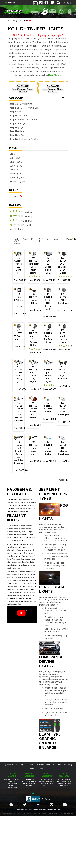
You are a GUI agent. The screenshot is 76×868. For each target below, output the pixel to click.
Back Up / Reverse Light (27, 108)
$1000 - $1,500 (17, 181)
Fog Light (20, 127)
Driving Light (21, 116)
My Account (8, 765)
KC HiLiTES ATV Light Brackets (63, 372)
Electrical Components (27, 120)
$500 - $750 (16, 174)
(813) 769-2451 (29, 780)
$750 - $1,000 (17, 178)
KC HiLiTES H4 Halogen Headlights (63, 448)
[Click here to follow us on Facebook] (11, 805)
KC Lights (16, 196)
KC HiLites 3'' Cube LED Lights (18, 300)
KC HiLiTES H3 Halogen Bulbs (48, 448)
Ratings (38, 205)
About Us (33, 768)
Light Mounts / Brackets (27, 139)
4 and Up (21, 212)
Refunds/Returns (43, 765)
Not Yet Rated (17, 229)
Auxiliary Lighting (24, 104)
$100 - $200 (16, 162)
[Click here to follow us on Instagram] (38, 805)
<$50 (12, 154)
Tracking (30, 765)
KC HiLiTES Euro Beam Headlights (63, 409)
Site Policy (68, 765)
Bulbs (18, 112)
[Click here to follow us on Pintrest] (51, 805)
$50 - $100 (15, 158)
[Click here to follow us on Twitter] (25, 805)
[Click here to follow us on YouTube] (65, 805)
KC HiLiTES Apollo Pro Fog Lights (48, 336)
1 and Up (21, 225)
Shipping (20, 765)
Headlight (20, 131)
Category (38, 98)
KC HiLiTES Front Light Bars (33, 448)
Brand (38, 190)
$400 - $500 (16, 170)
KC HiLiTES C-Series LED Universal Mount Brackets (19, 412)
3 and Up (21, 216)
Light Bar (20, 135)
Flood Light (21, 123)
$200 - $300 (16, 166)
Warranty (57, 765)
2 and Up (21, 221)
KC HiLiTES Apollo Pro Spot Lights (63, 336)
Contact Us (45, 768)
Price (38, 148)
